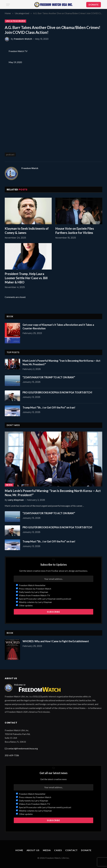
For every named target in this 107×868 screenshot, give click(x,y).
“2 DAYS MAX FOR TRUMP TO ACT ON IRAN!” (49, 377)
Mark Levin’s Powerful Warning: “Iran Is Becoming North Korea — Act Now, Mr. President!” (61, 362)
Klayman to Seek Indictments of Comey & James (27, 231)
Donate (86, 850)
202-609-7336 (12, 755)
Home (19, 850)
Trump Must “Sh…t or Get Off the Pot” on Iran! (49, 408)
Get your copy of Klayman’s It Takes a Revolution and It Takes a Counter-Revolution (58, 327)
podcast (10, 154)
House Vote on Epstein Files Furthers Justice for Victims (75, 231)
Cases (58, 850)
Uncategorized (15, 21)
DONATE (94, 5)
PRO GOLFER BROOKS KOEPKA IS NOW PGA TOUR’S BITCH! (57, 392)
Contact (71, 850)
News (9, 485)
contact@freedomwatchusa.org (23, 748)
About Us (33, 850)
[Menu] (8, 5)
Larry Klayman (16, 500)
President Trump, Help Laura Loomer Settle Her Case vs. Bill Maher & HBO (26, 278)
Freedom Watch (23, 39)
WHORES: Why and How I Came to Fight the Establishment (56, 641)
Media (47, 850)
